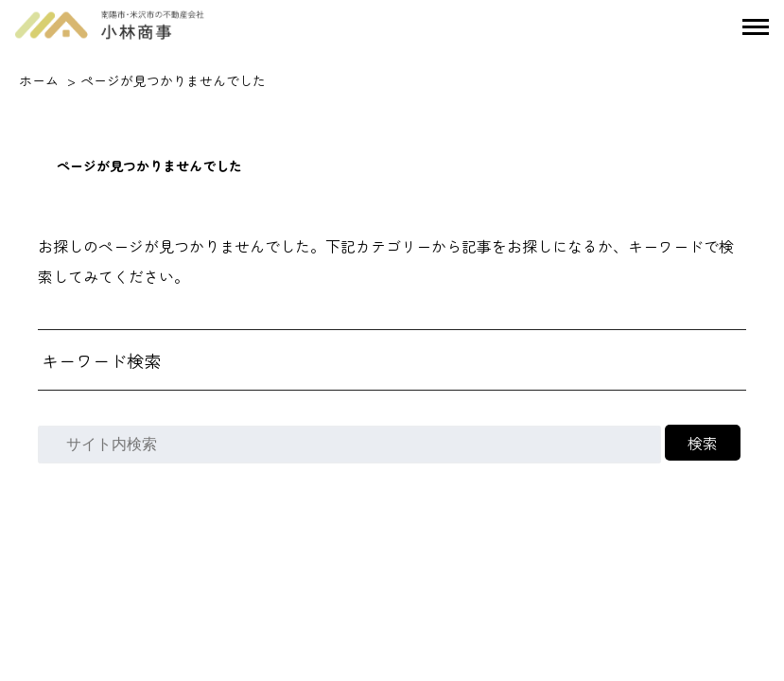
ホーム (39, 80)
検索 (703, 443)
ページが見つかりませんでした (173, 80)
